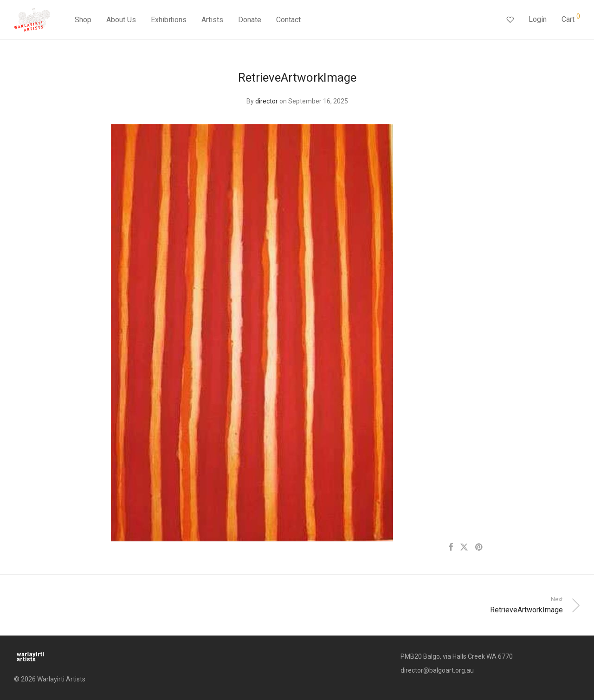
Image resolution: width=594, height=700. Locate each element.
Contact (288, 20)
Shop (83, 20)
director (267, 101)
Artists (212, 20)
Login (538, 19)
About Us (121, 20)
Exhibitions (169, 20)
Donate (250, 20)
